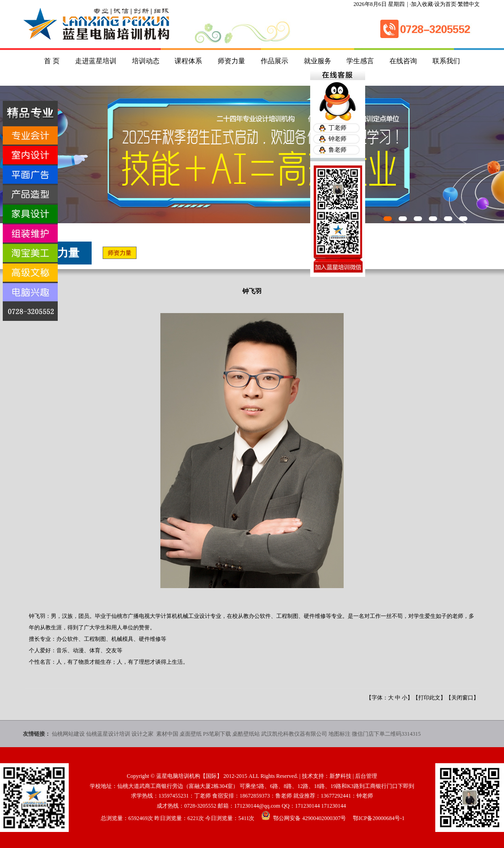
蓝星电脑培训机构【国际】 (189, 776)
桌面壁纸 (191, 734)
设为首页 (445, 4)
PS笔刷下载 (217, 734)
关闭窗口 (462, 698)
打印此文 (429, 698)
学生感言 (360, 61)
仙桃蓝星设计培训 (108, 734)
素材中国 (167, 734)
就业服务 (318, 61)
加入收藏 (422, 4)
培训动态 (146, 61)
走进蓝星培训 (96, 61)
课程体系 (188, 61)
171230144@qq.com (257, 806)
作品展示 (274, 61)
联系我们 (446, 61)
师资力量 (231, 61)
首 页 (52, 61)
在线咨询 (403, 61)
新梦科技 (340, 776)
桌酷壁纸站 (246, 734)
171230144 (307, 806)
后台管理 (366, 776)
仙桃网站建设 (68, 734)
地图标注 (340, 734)
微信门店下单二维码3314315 (386, 734)
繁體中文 (469, 4)
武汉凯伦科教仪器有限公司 (294, 734)
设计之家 (143, 734)
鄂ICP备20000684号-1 (379, 818)
